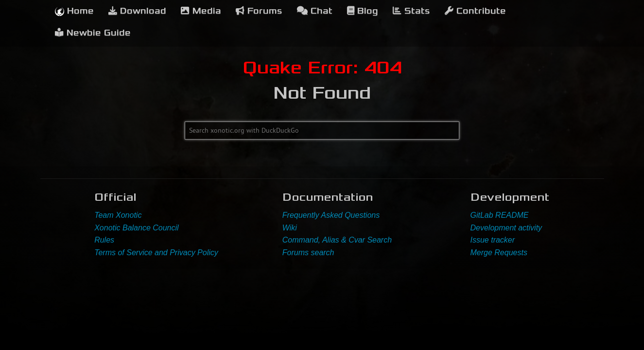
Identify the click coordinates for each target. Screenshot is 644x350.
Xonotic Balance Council (136, 228)
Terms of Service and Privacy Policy (156, 253)
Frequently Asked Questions (331, 215)
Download (137, 11)
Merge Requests (499, 253)
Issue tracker (493, 240)
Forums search (308, 253)
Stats (411, 11)
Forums (259, 11)
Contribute (475, 11)
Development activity (506, 228)
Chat (315, 11)
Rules (104, 240)
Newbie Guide (93, 33)
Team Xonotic (118, 215)
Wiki (290, 228)
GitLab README (500, 215)
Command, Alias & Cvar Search (337, 240)
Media (201, 11)
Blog (363, 11)
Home (74, 11)
